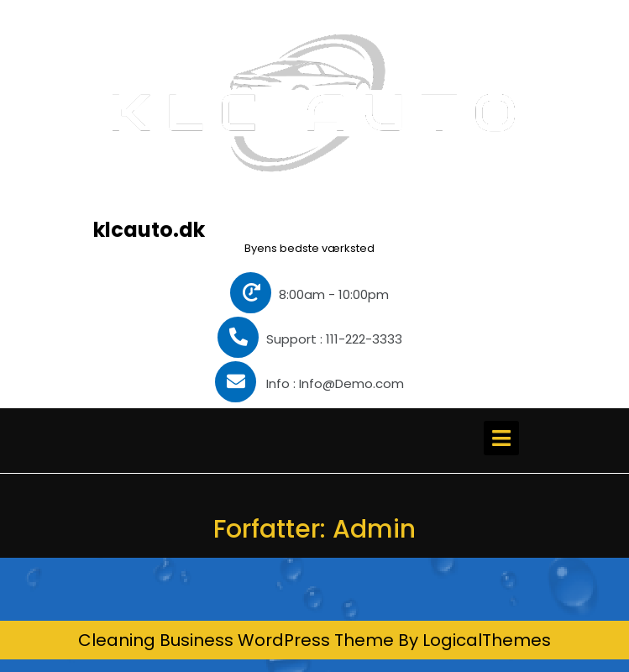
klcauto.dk (149, 230)
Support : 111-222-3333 (310, 339)
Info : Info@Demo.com (309, 383)
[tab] (501, 438)
